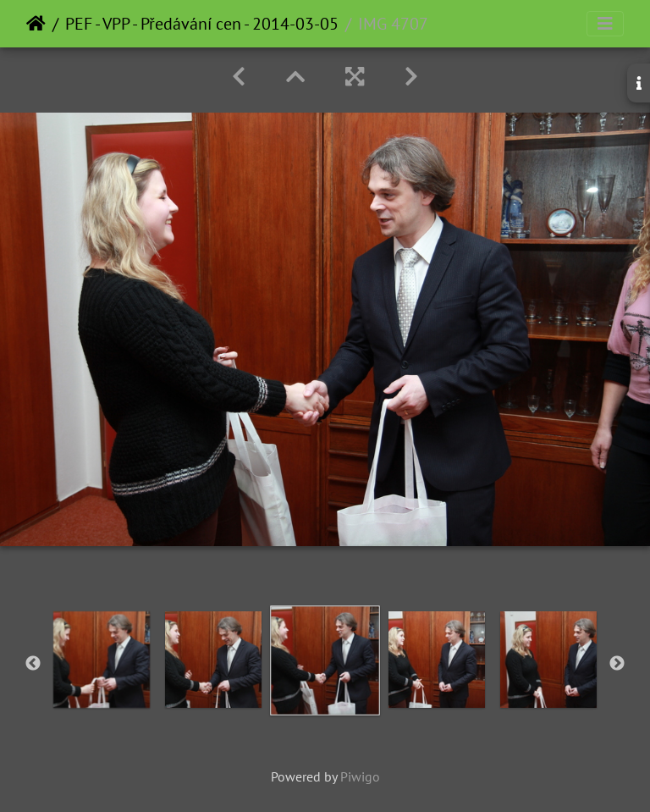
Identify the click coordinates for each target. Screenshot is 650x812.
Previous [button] (33, 664)
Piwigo (360, 776)
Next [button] (617, 664)
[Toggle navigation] (605, 24)
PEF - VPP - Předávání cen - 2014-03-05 (202, 24)
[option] (102, 660)
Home (36, 24)
